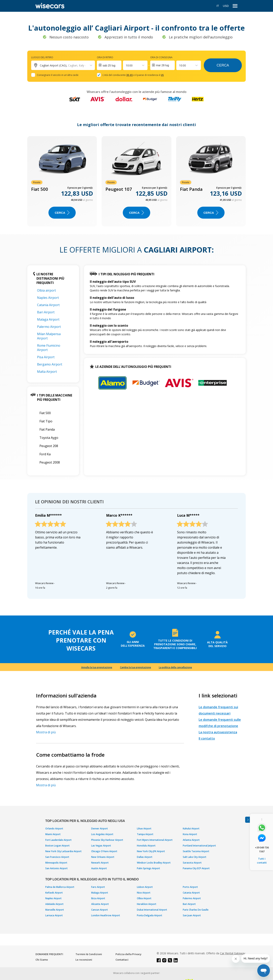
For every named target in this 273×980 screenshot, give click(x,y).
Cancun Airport (100, 910)
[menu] (235, 6)
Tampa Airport (145, 834)
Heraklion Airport (147, 904)
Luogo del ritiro (42, 57)
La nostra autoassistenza (218, 732)
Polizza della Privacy (128, 954)
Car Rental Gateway (233, 953)
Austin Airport (99, 868)
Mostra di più (46, 732)
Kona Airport (190, 834)
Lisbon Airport (145, 887)
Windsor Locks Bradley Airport (154, 863)
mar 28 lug (162, 65)
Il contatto (207, 738)
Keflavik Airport (54, 893)
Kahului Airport (191, 829)
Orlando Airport (54, 829)
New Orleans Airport (103, 857)
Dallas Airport (145, 857)
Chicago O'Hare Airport (104, 851)
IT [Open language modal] (218, 6)
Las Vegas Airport (101, 846)
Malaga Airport (48, 319)
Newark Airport (100, 863)
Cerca (223, 65)
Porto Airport (190, 887)
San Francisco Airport (57, 857)
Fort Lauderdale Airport (58, 840)
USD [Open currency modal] (226, 6)
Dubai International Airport (152, 910)
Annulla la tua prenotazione (97, 667)
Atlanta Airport (191, 840)
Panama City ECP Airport (196, 868)
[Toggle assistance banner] (248, 820)
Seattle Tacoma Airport (196, 851)
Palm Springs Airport (148, 868)
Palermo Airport (49, 327)
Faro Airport (98, 887)
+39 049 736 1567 (262, 849)
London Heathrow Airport (106, 915)
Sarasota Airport (192, 863)
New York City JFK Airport (151, 851)
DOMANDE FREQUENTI (49, 954)
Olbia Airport (144, 898)
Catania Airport (48, 305)
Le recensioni (84, 960)
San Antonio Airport (56, 868)
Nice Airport (144, 893)
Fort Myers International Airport (155, 840)
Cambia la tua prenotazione (136, 667)
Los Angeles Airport (102, 834)
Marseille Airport (55, 910)
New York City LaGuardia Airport (63, 851)
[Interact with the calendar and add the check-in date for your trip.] (109, 65)
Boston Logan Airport (57, 846)
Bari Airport (46, 312)
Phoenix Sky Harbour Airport (107, 840)
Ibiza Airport (98, 898)
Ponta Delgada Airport (150, 915)
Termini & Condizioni (89, 954)
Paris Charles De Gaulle (196, 910)
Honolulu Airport (146, 846)
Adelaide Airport (54, 904)
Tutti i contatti (262, 861)
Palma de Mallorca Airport (60, 887)
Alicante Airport (100, 904)
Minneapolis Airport (56, 863)
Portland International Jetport (199, 846)
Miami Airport (53, 834)
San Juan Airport (192, 915)
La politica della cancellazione (175, 667)
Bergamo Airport (50, 364)
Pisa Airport (46, 357)
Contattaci (122, 960)
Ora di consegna (161, 57)
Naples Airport (48, 298)
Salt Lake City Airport (195, 857)
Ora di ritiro (105, 57)
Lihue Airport (144, 829)
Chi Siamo (42, 960)
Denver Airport (100, 829)
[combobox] (126, 65)
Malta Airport (47, 372)
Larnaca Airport (54, 915)
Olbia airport (46, 290)
